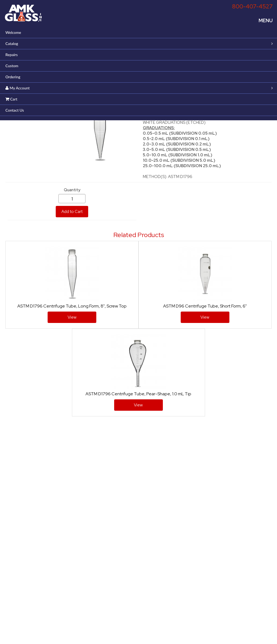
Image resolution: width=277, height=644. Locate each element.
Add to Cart (72, 212)
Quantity (72, 190)
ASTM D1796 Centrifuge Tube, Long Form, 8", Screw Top (72, 306)
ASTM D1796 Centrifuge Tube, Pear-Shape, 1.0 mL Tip (138, 394)
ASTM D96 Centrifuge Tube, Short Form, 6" (205, 306)
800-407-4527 (252, 6)
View (72, 317)
